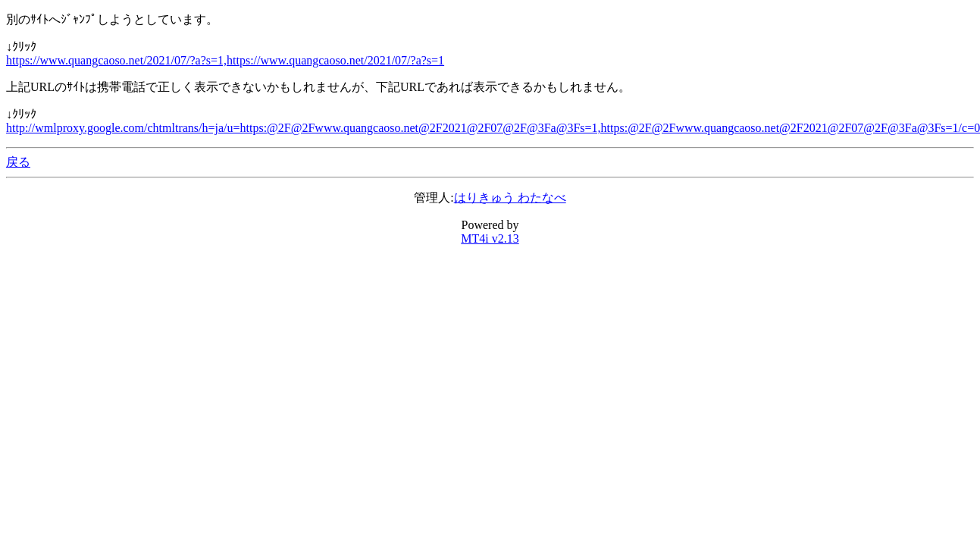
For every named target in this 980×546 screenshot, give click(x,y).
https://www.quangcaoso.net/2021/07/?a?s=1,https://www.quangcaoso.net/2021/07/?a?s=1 (225, 60)
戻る (18, 162)
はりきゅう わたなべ (510, 198)
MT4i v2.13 (490, 238)
